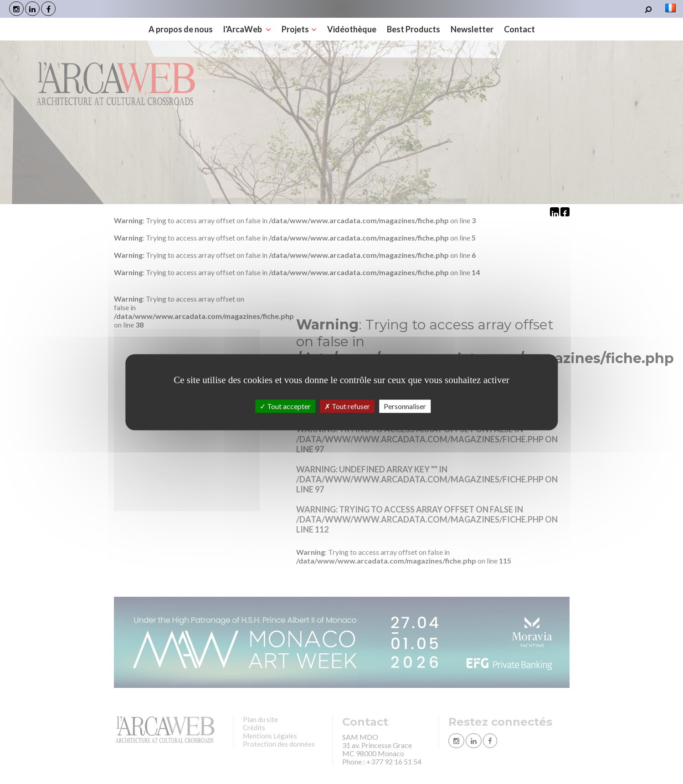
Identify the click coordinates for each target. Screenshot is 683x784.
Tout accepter (285, 406)
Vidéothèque (352, 29)
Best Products (413, 29)
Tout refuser (347, 406)
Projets (299, 29)
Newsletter (472, 29)
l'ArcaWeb (247, 29)
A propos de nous (181, 29)
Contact (519, 29)
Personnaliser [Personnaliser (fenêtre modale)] (405, 406)
